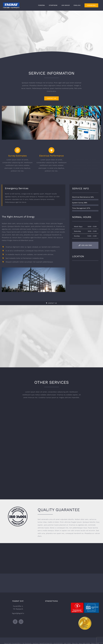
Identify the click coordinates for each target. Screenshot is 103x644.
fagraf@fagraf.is (18, 613)
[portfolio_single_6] (51, 107)
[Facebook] (15, 622)
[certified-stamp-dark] (18, 507)
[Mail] (21, 622)
